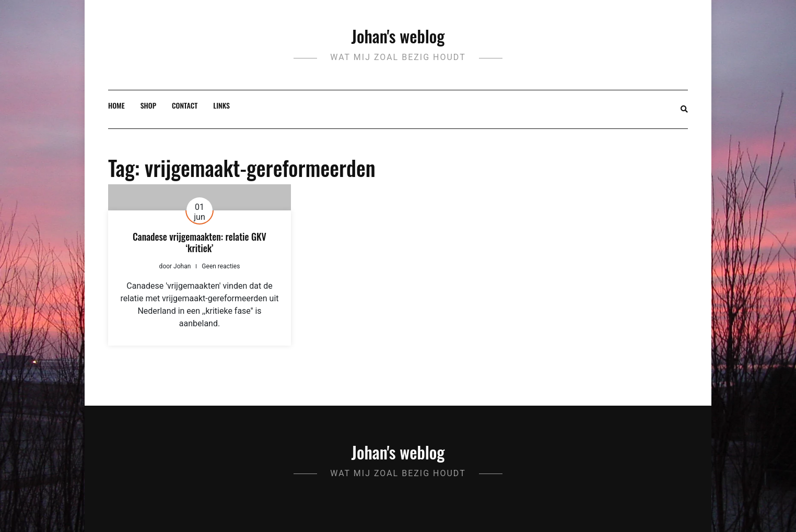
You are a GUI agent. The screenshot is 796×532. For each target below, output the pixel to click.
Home (116, 105)
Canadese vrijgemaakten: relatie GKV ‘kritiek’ (200, 242)
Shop (148, 105)
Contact (185, 105)
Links (221, 105)
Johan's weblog (398, 36)
